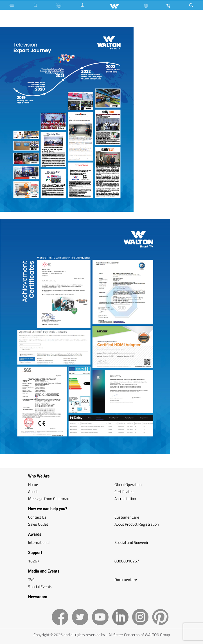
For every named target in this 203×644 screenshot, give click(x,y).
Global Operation (128, 484)
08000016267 (127, 561)
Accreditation (125, 498)
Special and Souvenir (131, 542)
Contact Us (37, 517)
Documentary (126, 579)
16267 (34, 561)
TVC (31, 579)
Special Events (40, 586)
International (39, 542)
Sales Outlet (38, 524)
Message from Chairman (49, 498)
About (33, 491)
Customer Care (127, 517)
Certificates (124, 491)
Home (33, 484)
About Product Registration (137, 524)
